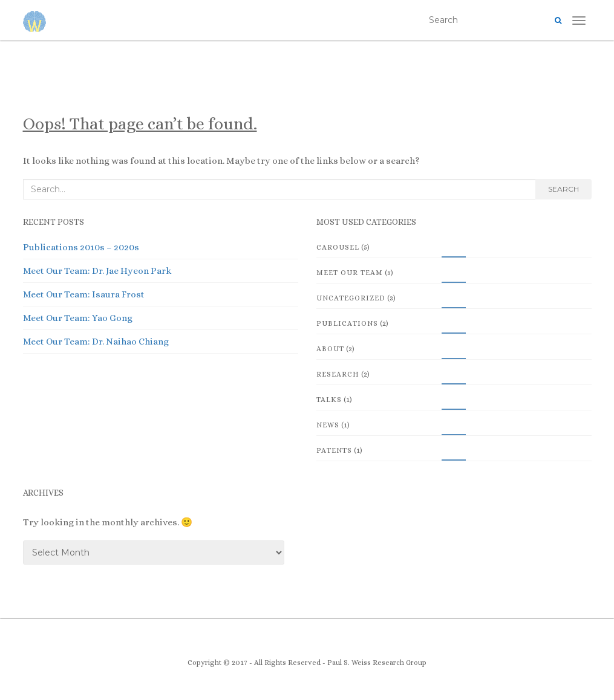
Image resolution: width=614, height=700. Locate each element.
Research (338, 374)
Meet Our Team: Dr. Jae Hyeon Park (97, 271)
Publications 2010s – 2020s (81, 247)
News (328, 425)
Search (563, 189)
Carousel (338, 247)
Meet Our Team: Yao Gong (78, 318)
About (330, 349)
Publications (347, 323)
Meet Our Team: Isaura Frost (84, 294)
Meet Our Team (350, 273)
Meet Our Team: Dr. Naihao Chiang (96, 342)
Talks (329, 400)
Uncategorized (351, 298)
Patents (334, 450)
